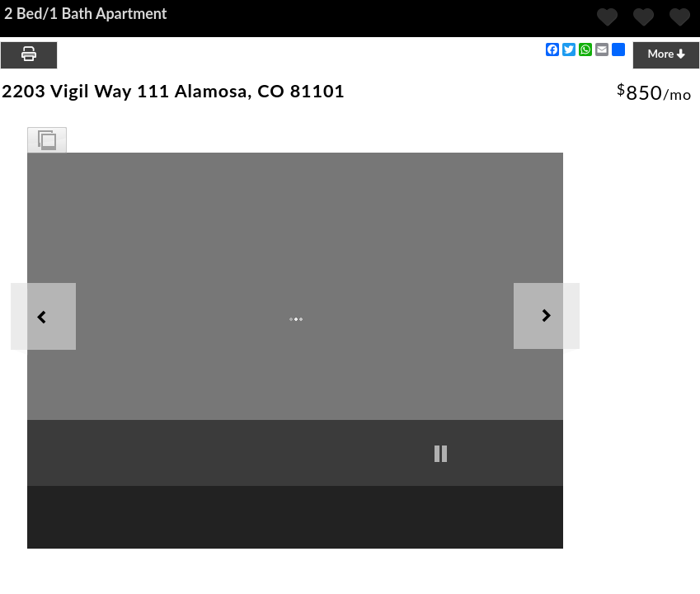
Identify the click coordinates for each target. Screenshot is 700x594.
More (666, 54)
